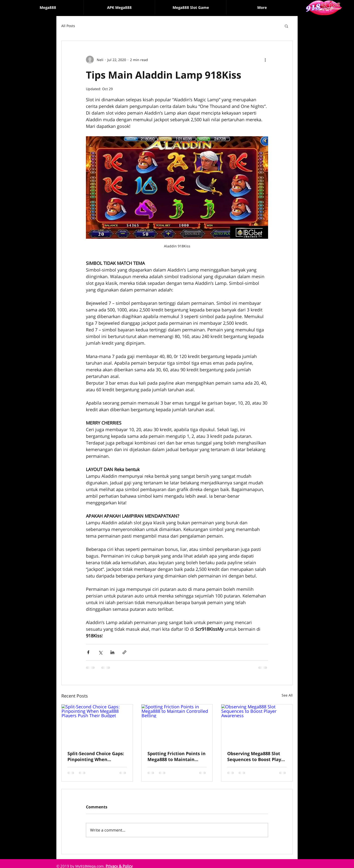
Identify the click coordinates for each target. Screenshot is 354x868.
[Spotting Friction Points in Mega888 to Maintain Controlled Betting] (177, 724)
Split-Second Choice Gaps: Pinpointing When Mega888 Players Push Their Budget (96, 756)
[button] (191, 7)
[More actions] (265, 60)
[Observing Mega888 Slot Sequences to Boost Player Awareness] (257, 724)
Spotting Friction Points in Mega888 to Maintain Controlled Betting (177, 756)
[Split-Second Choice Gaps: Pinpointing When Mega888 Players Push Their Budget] (97, 724)
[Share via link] (124, 652)
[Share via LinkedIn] (112, 652)
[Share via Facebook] (88, 652)
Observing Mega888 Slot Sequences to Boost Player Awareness (257, 756)
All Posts (68, 26)
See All (287, 695)
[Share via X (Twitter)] (100, 652)
